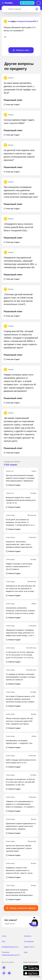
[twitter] (4, 973)
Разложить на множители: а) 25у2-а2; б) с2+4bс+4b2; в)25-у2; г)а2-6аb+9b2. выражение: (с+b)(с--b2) (21, 782)
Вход (39, 3)
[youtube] (9, 973)
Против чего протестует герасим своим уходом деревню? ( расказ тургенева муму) (19, 848)
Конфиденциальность (10, 947)
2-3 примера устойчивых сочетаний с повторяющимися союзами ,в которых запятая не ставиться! (21, 677)
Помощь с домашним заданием (21, 908)
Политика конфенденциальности (11, 954)
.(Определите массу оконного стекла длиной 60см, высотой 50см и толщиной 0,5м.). (18, 227)
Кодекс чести (29, 947)
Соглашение (29, 941)
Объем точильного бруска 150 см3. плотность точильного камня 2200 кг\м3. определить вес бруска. (19, 721)
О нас (4, 936)
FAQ (3, 941)
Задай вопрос (27, 3)
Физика (9, 78)
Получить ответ (21, 50)
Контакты (28, 936)
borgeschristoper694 (27, 21)
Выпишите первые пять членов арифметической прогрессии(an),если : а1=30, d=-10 (21, 500)
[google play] (31, 969)
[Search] (5, 9)
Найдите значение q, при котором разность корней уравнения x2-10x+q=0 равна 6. (19, 566)
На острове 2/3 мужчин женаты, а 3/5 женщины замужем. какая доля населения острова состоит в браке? (20, 699)
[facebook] (4, 968)
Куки (26, 952)
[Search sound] (37, 9)
